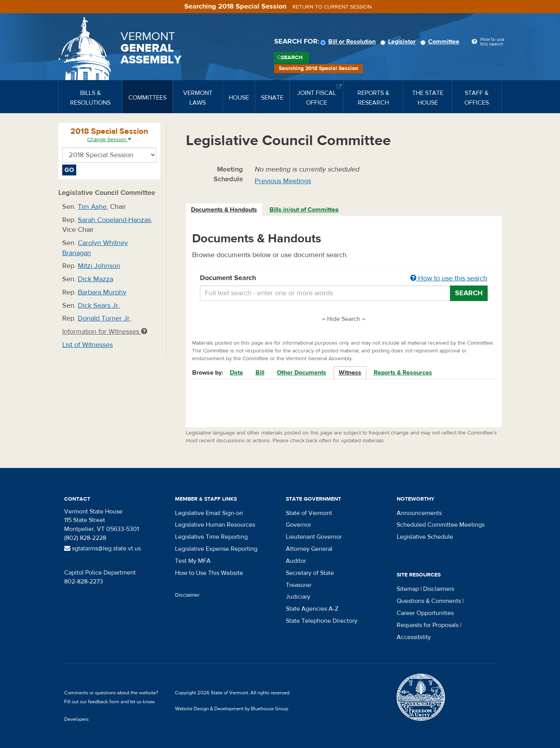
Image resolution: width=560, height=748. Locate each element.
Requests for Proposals (428, 625)
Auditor (296, 561)
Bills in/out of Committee (304, 210)
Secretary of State (310, 573)
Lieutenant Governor (314, 537)
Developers (76, 719)
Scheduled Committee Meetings (441, 525)
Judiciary (298, 597)
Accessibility (414, 637)
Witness (350, 373)
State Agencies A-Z (312, 609)
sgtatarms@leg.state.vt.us (102, 548)
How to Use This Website (209, 573)
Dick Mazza (95, 279)
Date (236, 373)
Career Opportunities (425, 613)
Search (292, 58)
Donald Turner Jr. (104, 318)
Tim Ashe (92, 207)
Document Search (344, 279)
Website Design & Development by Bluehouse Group (232, 709)
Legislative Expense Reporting (216, 549)
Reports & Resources (403, 373)
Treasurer (299, 585)
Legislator (399, 42)
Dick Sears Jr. (99, 306)
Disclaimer (187, 595)
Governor (298, 525)
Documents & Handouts (224, 210)
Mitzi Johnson (99, 266)
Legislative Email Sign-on (209, 513)
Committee (441, 42)
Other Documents (302, 373)
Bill (260, 373)
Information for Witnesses (105, 332)
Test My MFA (193, 561)
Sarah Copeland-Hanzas (114, 220)
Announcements (419, 513)
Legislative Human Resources (215, 525)
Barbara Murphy (102, 292)
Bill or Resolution (349, 42)
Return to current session (332, 7)
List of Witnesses (87, 345)
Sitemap (408, 589)
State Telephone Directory (322, 621)
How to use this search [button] (449, 278)
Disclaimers (439, 589)
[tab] (224, 210)
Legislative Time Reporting (211, 537)
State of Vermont (309, 513)
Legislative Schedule (425, 537)
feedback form (104, 702)
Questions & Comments (429, 601)
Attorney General (309, 549)
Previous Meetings (283, 181)
